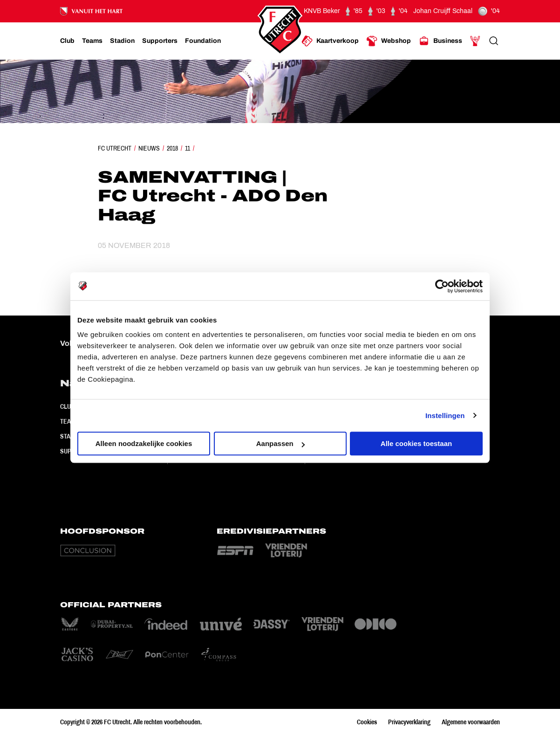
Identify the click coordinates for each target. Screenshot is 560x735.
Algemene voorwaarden (471, 722)
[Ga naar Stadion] (122, 41)
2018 (172, 148)
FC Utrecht (115, 148)
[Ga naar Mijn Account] (475, 41)
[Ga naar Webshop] (389, 41)
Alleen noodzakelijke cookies (144, 443)
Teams (70, 421)
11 (188, 148)
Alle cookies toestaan (416, 443)
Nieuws (149, 148)
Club (67, 406)
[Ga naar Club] (67, 41)
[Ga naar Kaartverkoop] (330, 41)
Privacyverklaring (409, 722)
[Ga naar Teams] (92, 41)
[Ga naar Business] (440, 41)
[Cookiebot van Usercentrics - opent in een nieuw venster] (442, 286)
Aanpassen (280, 443)
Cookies (367, 722)
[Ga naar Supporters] (160, 41)
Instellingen (445, 416)
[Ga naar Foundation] (203, 41)
